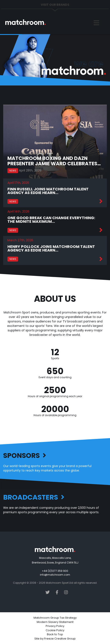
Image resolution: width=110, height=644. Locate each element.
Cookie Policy (55, 630)
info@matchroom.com (55, 575)
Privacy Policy (55, 626)
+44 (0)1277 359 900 (55, 571)
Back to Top (55, 634)
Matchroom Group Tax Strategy (55, 618)
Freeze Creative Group (60, 639)
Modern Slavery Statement (55, 622)
